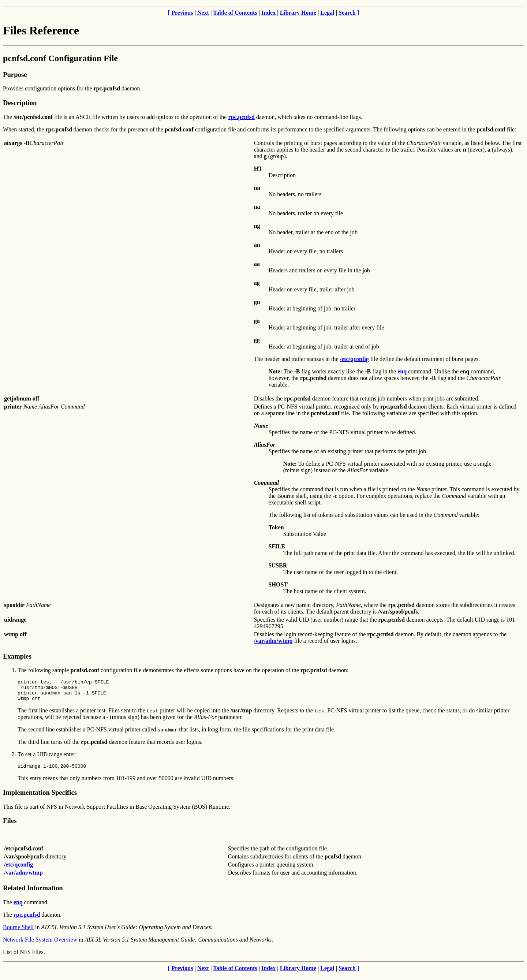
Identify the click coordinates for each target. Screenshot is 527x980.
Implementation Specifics (40, 798)
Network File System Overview (40, 945)
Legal (327, 13)
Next (203, 13)
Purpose (15, 74)
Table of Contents (235, 13)
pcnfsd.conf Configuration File (60, 58)
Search (347, 13)
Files (10, 826)
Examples (17, 656)
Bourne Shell (18, 933)
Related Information (33, 893)
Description (20, 103)
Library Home (298, 13)
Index (268, 13)
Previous (182, 13)
